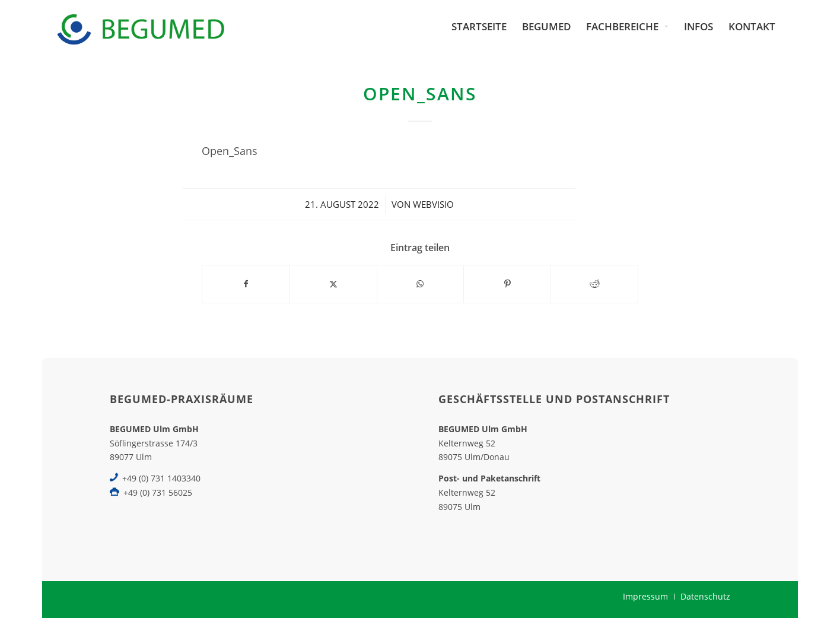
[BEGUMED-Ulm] (140, 27)
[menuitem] (479, 27)
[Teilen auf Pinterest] (507, 284)
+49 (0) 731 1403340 (161, 478)
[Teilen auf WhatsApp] (421, 284)
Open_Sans (230, 150)
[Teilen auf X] (333, 284)
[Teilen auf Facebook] (246, 284)
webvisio (433, 204)
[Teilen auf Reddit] (594, 284)
